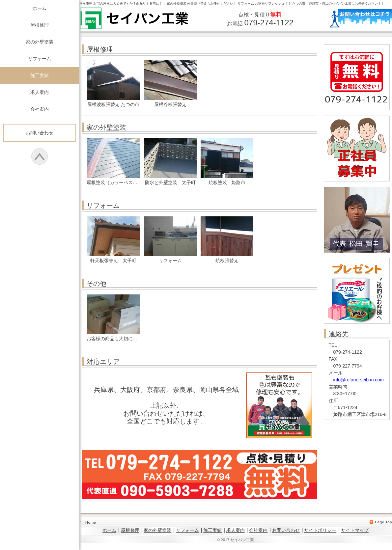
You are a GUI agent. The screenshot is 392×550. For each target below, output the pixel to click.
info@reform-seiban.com (359, 380)
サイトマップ (355, 530)
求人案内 (40, 92)
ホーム (40, 8)
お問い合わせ (40, 133)
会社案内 (40, 109)
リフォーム (40, 59)
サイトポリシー (320, 530)
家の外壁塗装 (40, 42)
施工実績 (40, 75)
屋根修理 (40, 25)
